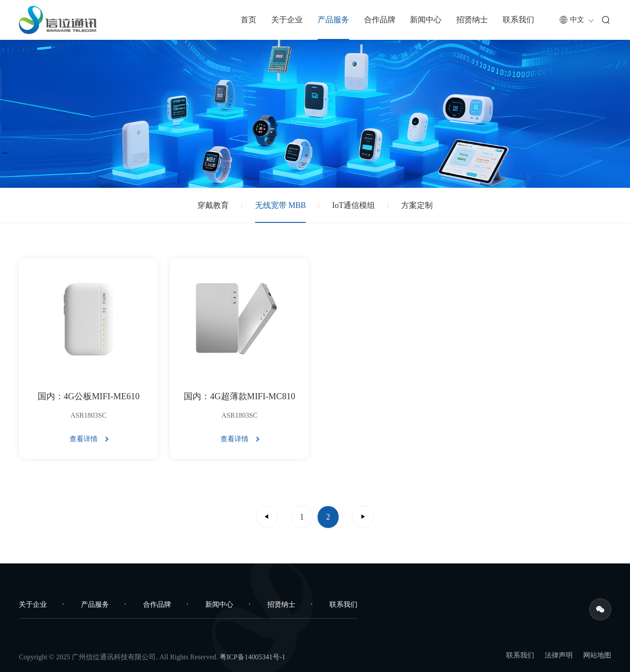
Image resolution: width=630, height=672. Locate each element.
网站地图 (597, 655)
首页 (248, 20)
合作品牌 (380, 20)
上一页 (267, 517)
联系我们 (518, 20)
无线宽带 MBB (281, 205)
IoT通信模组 (353, 205)
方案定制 (417, 205)
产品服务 (333, 20)
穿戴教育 (213, 205)
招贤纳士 (472, 20)
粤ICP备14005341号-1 (252, 657)
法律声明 (559, 655)
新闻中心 (426, 20)
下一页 (363, 517)
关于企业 (287, 20)
